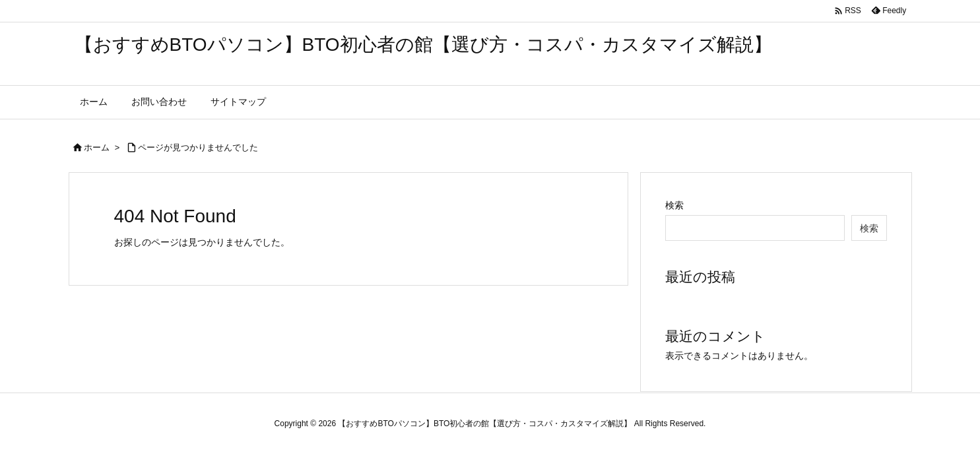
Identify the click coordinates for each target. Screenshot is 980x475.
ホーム (97, 147)
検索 (674, 205)
